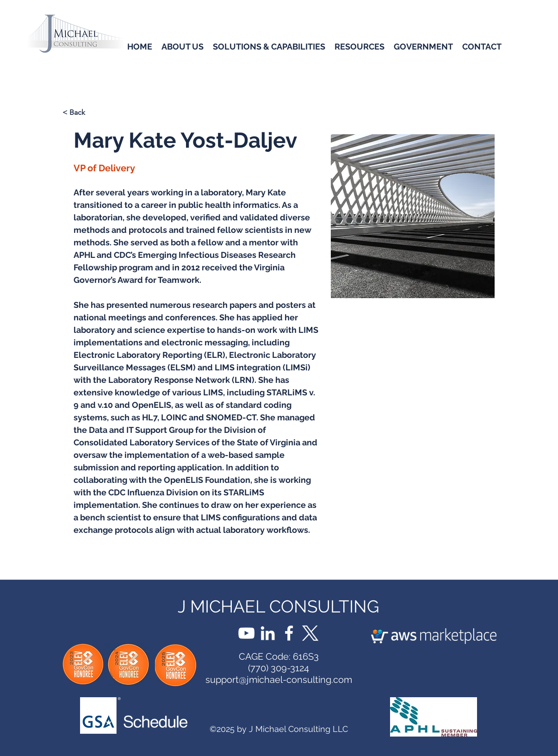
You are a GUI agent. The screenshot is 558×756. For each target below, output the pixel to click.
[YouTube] (246, 633)
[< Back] (93, 113)
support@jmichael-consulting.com (279, 680)
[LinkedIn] (268, 633)
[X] (310, 633)
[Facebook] (289, 633)
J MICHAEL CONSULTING (278, 606)
